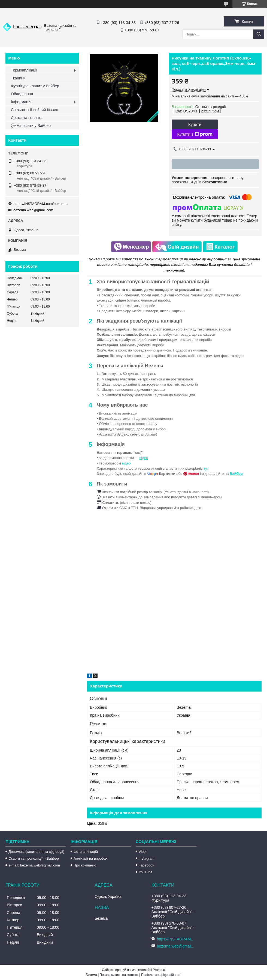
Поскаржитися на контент (119, 975)
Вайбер (236, 474)
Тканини (18, 78)
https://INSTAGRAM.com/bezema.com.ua (41, 204)
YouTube (146, 872)
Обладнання (22, 94)
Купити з (195, 134)
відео (144, 458)
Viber (143, 852)
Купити (195, 124)
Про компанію (85, 865)
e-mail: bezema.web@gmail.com (34, 865)
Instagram (147, 858)
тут (206, 468)
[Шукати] (259, 34)
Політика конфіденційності (161, 975)
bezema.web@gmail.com (33, 210)
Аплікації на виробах (90, 858)
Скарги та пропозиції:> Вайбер (34, 858)
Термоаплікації (24, 70)
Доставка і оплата (27, 118)
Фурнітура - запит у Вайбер (35, 86)
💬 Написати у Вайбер (31, 126)
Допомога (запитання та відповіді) (36, 852)
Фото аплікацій (86, 852)
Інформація (21, 102)
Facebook (146, 865)
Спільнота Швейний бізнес (34, 110)
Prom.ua (159, 970)
